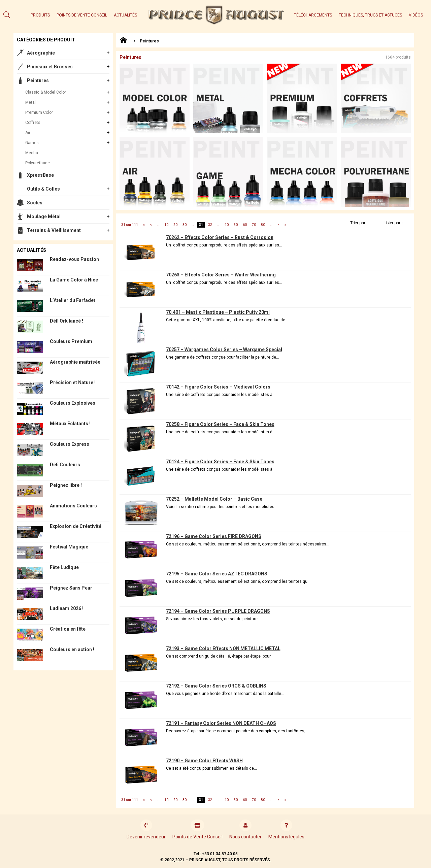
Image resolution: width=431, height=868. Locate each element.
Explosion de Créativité (76, 526)
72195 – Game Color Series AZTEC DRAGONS (217, 574)
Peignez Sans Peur (71, 588)
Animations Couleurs (73, 506)
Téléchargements (313, 15)
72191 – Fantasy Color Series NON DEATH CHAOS (221, 723)
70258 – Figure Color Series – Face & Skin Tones (220, 424)
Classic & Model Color (46, 92)
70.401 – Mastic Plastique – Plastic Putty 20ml (218, 312)
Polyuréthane (38, 163)
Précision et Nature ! (73, 382)
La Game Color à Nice (74, 280)
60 (245, 225)
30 (185, 225)
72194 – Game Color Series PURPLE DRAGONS (218, 611)
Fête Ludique (64, 567)
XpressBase (40, 175)
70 (254, 225)
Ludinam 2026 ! (67, 608)
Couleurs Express (70, 444)
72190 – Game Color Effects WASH (204, 761)
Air (28, 133)
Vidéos (416, 15)
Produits (40, 15)
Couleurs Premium (71, 341)
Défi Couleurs (65, 465)
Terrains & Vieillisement (54, 230)
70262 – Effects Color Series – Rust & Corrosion (220, 237)
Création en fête (68, 629)
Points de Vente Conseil (82, 15)
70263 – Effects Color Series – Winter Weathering (221, 275)
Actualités (125, 15)
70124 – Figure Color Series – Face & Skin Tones (220, 462)
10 (166, 225)
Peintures (38, 80)
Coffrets (33, 123)
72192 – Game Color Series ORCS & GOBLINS (216, 686)
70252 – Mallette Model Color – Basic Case (214, 499)
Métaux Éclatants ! (70, 424)
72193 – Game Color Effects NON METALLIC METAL (223, 648)
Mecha (32, 153)
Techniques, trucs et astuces (370, 15)
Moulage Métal (44, 216)
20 (175, 225)
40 (227, 225)
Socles (35, 203)
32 (210, 225)
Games (32, 143)
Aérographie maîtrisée (75, 362)
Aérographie (41, 53)
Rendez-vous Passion (74, 259)
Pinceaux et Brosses (50, 67)
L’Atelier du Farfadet (73, 300)
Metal (30, 102)
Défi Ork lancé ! (67, 321)
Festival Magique (69, 547)
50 (236, 225)
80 (263, 225)
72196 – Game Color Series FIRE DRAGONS (214, 536)
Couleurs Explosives (73, 403)
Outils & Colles (43, 189)
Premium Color (39, 112)
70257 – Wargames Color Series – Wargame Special (224, 349)
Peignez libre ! (66, 485)
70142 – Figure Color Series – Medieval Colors (218, 387)
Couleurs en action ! (72, 649)
